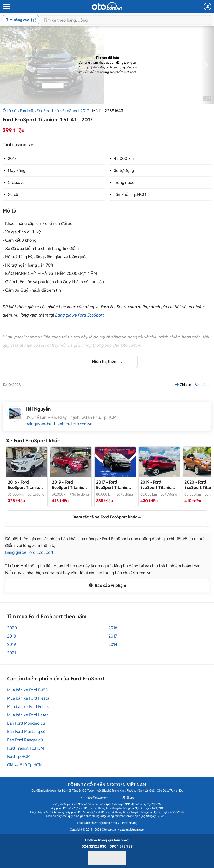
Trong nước (124, 182)
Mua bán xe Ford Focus (28, 707)
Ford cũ (26, 111)
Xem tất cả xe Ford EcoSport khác (105, 517)
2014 (113, 644)
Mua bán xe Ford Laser (28, 715)
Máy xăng (17, 171)
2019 (11, 644)
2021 (11, 653)
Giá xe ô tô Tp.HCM (25, 765)
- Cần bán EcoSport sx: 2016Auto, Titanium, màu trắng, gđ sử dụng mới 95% (27, 485)
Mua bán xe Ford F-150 (28, 690)
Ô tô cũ (9, 111)
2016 (113, 628)
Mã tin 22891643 (108, 111)
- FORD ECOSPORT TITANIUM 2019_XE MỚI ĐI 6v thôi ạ (70, 485)
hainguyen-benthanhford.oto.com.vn (59, 424)
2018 (12, 636)
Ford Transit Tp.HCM (25, 748)
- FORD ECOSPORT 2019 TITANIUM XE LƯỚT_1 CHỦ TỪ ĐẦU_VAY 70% (158, 485)
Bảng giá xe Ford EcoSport (79, 315)
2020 (12, 628)
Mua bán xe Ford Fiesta (28, 698)
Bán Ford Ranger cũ (25, 740)
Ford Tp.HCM (19, 757)
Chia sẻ (183, 385)
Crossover (17, 182)
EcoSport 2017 (76, 111)
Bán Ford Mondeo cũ (26, 723)
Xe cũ (13, 194)
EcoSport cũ (48, 111)
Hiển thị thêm (105, 361)
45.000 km (124, 159)
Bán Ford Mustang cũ (26, 732)
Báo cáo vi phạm (107, 585)
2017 (12, 159)
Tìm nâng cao (21, 20)
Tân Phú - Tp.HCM (130, 194)
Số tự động (124, 171)
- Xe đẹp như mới (113, 485)
